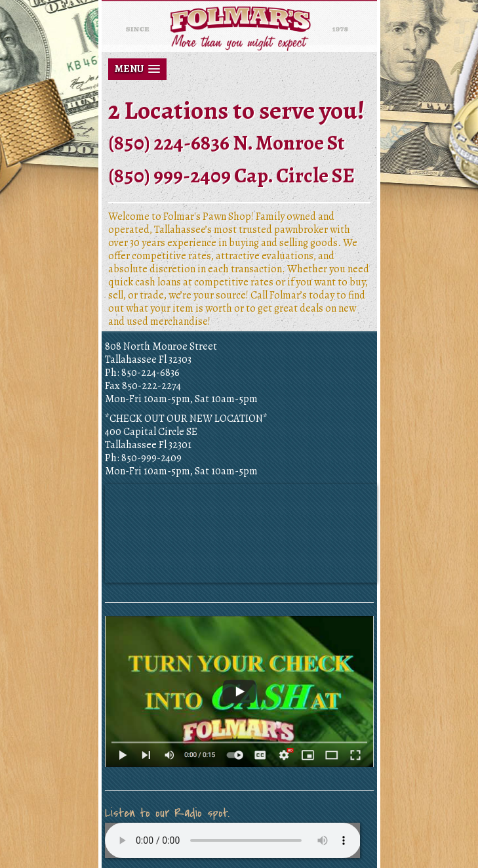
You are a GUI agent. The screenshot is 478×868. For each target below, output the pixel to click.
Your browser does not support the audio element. (233, 840)
